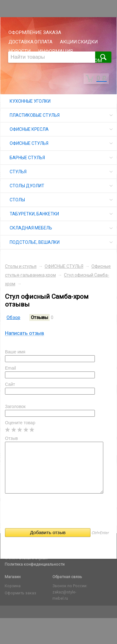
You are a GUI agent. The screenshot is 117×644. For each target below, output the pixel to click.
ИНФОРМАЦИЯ (55, 51)
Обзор (13, 317)
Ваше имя (15, 352)
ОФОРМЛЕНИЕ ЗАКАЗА (35, 32)
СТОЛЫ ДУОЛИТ (27, 186)
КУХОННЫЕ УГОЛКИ (30, 101)
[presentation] (52, 513)
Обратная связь (67, 577)
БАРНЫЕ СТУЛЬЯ (27, 158)
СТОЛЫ (17, 200)
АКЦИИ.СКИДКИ (79, 42)
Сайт (10, 384)
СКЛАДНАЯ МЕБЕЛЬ (31, 228)
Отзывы (39, 317)
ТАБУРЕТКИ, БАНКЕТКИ (34, 214)
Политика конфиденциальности (35, 564)
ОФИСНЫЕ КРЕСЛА (29, 129)
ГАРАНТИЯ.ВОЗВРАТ (31, 61)
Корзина (13, 586)
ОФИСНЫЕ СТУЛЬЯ (29, 143)
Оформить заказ (20, 593)
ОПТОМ (94, 61)
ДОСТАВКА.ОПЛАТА (30, 42)
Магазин (13, 577)
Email (10, 368)
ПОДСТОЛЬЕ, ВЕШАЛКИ (35, 242)
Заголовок (15, 406)
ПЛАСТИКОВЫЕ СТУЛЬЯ (35, 115)
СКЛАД (70, 61)
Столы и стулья (21, 266)
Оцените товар (20, 423)
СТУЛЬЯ (18, 172)
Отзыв (11, 438)
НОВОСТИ (19, 51)
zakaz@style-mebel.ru (64, 595)
